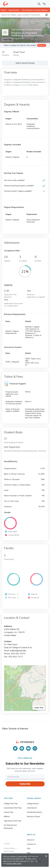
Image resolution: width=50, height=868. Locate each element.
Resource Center (33, 817)
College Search (33, 804)
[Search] (39, 4)
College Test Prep (11, 804)
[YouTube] (28, 748)
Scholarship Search (35, 812)
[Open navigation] (44, 4)
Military (7, 817)
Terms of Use (9, 851)
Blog (29, 853)
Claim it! (41, 45)
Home (3, 10)
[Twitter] (15, 748)
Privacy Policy (9, 848)
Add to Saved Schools (25, 63)
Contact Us (31, 844)
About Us (31, 840)
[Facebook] (22, 748)
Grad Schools (14, 10)
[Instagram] (35, 748)
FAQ (29, 848)
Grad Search (32, 808)
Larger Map (39, 708)
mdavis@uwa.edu (18, 651)
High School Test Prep (12, 821)
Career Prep (9, 812)
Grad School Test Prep (13, 808)
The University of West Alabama (35, 10)
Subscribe (25, 784)
